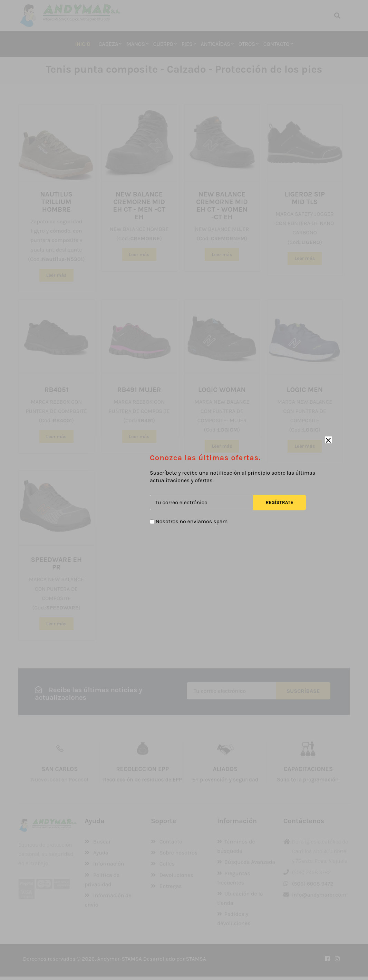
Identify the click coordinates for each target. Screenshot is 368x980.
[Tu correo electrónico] (201, 502)
